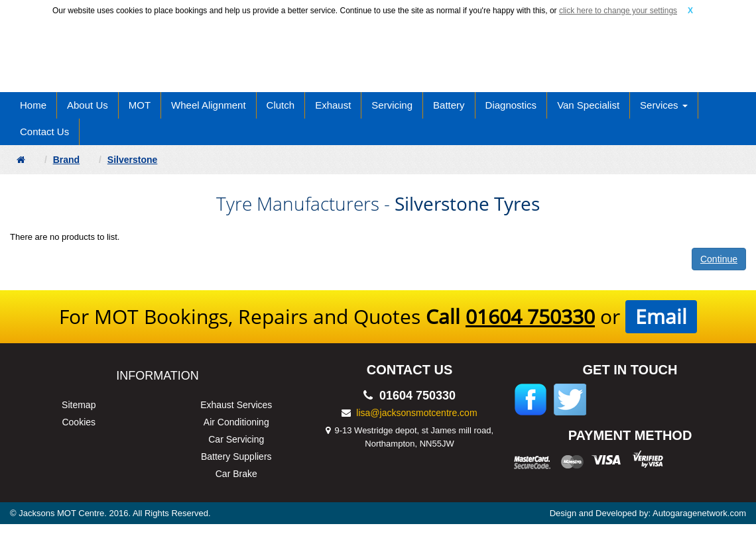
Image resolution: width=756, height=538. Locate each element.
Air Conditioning (236, 422)
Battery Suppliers (236, 457)
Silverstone (132, 160)
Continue (719, 259)
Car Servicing (236, 439)
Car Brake (236, 474)
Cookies (79, 422)
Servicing (392, 105)
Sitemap (79, 405)
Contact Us (44, 132)
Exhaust (333, 105)
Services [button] (664, 105)
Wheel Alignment (209, 105)
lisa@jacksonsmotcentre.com (416, 413)
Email (661, 316)
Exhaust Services (236, 405)
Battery (449, 105)
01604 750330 (530, 316)
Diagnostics (511, 105)
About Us (88, 105)
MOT (140, 105)
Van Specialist (588, 105)
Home (33, 105)
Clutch (281, 105)
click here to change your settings (618, 11)
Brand (66, 160)
